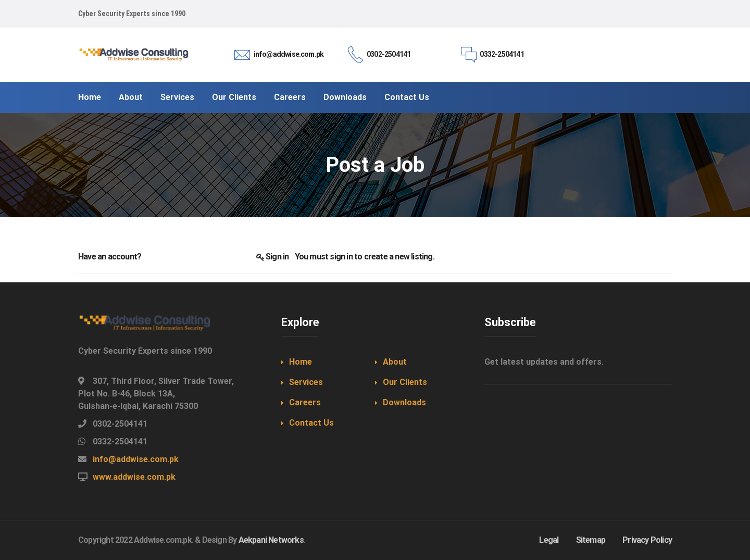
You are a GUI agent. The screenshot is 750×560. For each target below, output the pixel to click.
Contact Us (311, 423)
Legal (549, 540)
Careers (305, 402)
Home (301, 362)
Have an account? (110, 257)
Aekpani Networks (271, 540)
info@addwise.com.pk (136, 459)
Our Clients (405, 382)
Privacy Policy (647, 540)
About (395, 362)
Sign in (277, 257)
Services (306, 382)
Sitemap (591, 540)
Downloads (404, 402)
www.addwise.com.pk (134, 477)
